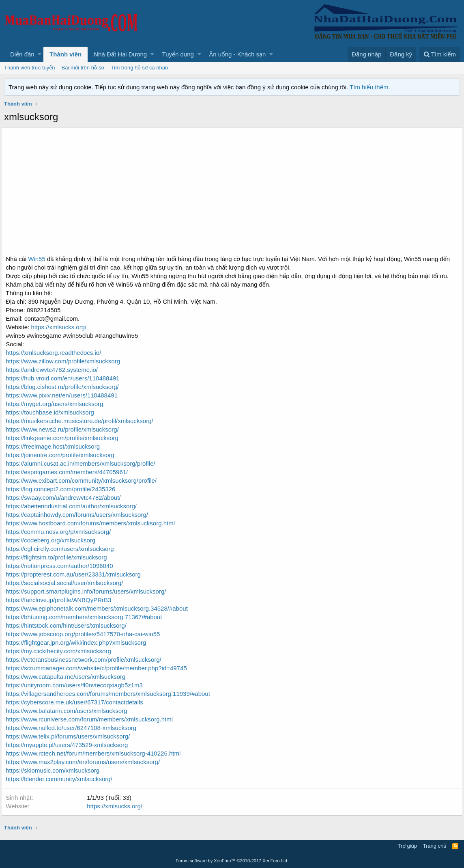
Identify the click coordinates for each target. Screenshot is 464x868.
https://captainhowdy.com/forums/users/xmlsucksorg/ (80, 515)
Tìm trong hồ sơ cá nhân (139, 68)
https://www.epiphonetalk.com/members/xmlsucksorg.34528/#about (100, 608)
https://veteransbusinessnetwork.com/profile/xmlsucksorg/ (86, 660)
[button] (40, 54)
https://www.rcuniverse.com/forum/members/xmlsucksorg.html (92, 719)
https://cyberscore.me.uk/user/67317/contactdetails (77, 702)
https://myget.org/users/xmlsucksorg (57, 404)
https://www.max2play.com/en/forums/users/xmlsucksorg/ (86, 762)
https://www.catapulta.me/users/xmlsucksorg (68, 677)
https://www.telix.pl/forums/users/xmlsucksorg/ (71, 736)
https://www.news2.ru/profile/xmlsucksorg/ (65, 429)
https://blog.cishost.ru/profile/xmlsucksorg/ (65, 387)
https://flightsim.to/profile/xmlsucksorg (59, 557)
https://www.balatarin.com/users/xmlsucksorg (69, 711)
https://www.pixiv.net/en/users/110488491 (64, 395)
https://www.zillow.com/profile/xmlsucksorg (66, 361)
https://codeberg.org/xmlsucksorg (53, 540)
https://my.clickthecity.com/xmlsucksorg (61, 651)
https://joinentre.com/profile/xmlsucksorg (63, 455)
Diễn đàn (22, 54)
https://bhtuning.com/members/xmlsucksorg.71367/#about (87, 617)
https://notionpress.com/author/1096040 (62, 566)
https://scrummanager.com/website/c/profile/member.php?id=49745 (99, 668)
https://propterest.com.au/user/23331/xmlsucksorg (76, 574)
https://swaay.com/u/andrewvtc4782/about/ (66, 498)
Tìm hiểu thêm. (370, 87)
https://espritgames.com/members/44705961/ (70, 472)
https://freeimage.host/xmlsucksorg (56, 446)
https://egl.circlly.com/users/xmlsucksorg (62, 549)
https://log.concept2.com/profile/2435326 (63, 489)
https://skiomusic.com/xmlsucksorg (55, 770)
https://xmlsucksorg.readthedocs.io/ (56, 353)
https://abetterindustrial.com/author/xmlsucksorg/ (74, 506)
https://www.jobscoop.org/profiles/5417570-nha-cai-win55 (86, 634)
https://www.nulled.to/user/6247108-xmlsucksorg (74, 728)
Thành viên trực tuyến (30, 68)
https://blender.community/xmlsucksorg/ (62, 779)
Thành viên (66, 54)
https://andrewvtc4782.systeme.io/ (55, 370)
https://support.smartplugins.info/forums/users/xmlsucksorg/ (89, 591)
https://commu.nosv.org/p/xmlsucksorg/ (61, 532)
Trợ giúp (407, 846)
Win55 (39, 259)
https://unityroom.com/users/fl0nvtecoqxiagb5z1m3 (77, 685)
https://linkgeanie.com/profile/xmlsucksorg (65, 438)
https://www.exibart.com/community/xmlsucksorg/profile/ (84, 480)
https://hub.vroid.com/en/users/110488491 (65, 378)
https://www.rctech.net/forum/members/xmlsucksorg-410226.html (96, 753)
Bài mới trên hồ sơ (83, 68)
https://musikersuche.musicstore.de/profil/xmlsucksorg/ (82, 421)
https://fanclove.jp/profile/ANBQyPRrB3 (61, 600)
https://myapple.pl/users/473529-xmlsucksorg (70, 745)
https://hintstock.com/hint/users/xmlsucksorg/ (69, 625)
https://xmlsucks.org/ (61, 327)
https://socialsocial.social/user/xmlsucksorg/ (67, 583)
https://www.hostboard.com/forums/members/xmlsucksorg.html (93, 523)
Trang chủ (435, 846)
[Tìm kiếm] (440, 54)
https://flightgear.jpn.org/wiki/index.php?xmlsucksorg (79, 642)
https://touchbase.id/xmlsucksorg (53, 412)
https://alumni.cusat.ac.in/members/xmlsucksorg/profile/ (83, 463)
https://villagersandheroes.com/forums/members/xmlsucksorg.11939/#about (111, 694)
